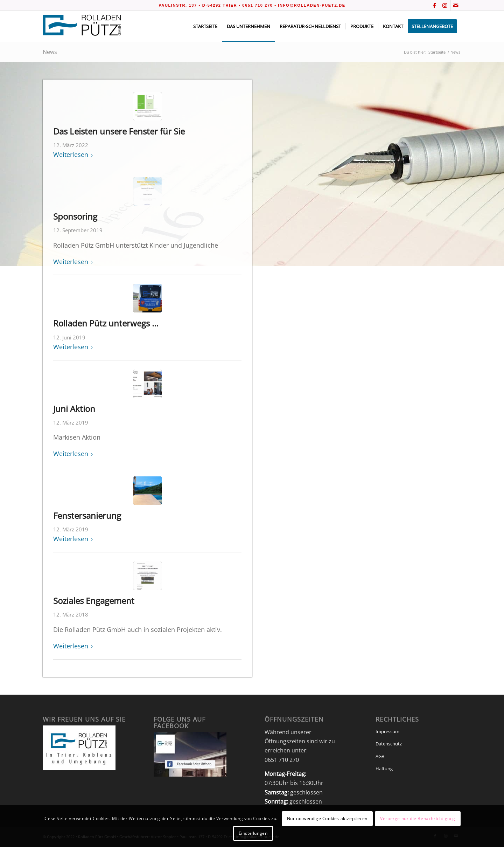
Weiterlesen (74, 154)
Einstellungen (253, 833)
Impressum (387, 731)
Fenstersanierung (87, 515)
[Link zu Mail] (456, 5)
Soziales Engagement (94, 601)
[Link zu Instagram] (445, 5)
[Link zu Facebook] (435, 5)
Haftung (384, 769)
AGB (380, 756)
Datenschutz (389, 744)
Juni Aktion (74, 409)
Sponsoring (75, 216)
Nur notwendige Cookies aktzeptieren (327, 818)
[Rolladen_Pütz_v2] (82, 26)
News (50, 52)
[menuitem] (205, 26)
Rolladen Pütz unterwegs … (106, 323)
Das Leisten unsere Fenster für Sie (119, 131)
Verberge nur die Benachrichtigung (418, 818)
